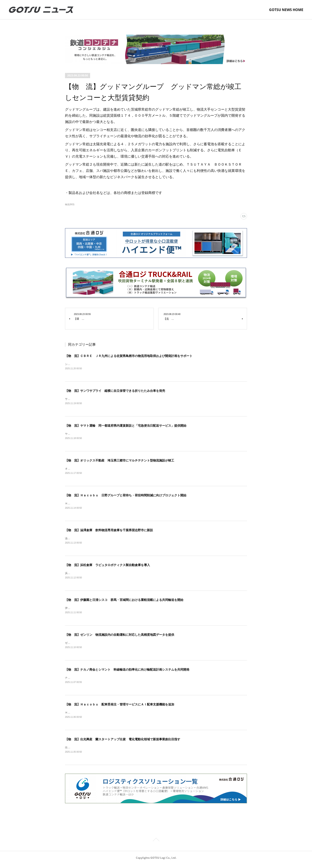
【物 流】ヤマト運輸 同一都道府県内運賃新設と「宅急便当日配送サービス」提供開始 (126, 426)
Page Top (156, 844)
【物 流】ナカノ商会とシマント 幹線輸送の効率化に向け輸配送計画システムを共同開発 (127, 672)
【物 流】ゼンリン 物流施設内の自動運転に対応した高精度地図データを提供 (120, 637)
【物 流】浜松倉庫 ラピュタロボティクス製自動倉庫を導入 (107, 567)
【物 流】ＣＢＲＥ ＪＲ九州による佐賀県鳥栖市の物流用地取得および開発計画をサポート (129, 356)
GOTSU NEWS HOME (286, 10)
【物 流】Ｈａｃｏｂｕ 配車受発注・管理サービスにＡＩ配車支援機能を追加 (120, 707)
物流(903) (70, 204)
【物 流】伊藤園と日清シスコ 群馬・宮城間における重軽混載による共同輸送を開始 (124, 602)
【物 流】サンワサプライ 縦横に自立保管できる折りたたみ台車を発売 (115, 391)
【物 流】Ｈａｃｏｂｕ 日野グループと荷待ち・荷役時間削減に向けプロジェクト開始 (126, 496)
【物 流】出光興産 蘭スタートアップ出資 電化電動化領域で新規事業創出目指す (123, 742)
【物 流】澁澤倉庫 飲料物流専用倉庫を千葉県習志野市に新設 (109, 532)
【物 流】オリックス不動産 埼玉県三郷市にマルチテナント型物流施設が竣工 (120, 461)
